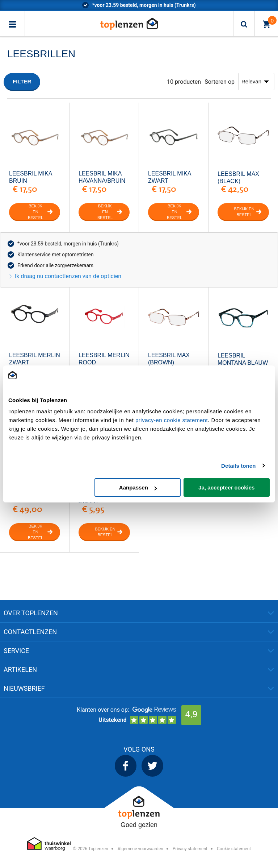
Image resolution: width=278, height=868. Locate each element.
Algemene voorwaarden (140, 849)
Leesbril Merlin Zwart (35, 359)
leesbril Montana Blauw (243, 359)
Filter (22, 81)
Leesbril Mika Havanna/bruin (102, 177)
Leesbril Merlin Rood (104, 359)
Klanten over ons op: (103, 710)
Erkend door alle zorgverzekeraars (55, 265)
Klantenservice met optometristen (56, 255)
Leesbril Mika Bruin (31, 177)
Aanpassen (138, 487)
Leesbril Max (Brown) (169, 359)
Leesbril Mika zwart (170, 177)
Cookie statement (234, 849)
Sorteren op (220, 82)
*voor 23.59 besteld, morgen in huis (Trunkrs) (68, 244)
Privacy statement (190, 849)
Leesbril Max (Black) (238, 177)
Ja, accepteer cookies (226, 487)
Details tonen (238, 466)
